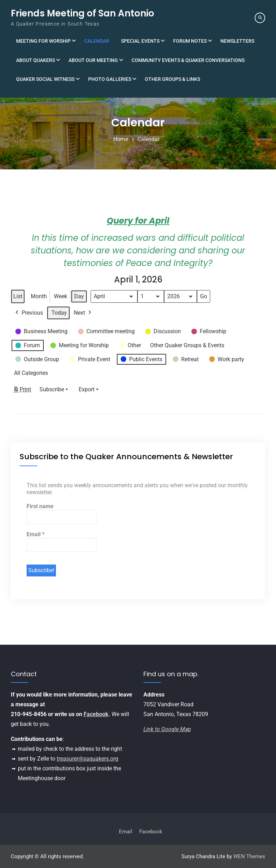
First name (40, 506)
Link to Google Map (167, 729)
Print (22, 391)
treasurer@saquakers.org (87, 759)
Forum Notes (190, 41)
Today (59, 313)
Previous (29, 313)
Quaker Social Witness (45, 79)
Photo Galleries (110, 79)
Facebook (96, 714)
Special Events (140, 41)
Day (79, 296)
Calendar (97, 41)
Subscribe (55, 390)
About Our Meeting (93, 60)
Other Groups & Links (172, 79)
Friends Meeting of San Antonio (83, 13)
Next (83, 313)
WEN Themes (249, 856)
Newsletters (237, 41)
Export (89, 390)
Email (36, 534)
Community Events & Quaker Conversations (188, 60)
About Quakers (36, 60)
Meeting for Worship (43, 41)
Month (39, 296)
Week (61, 296)
